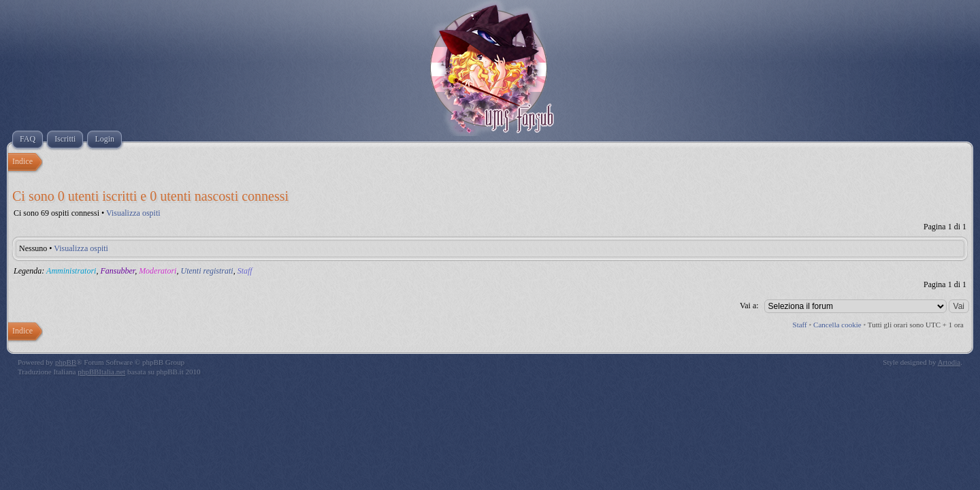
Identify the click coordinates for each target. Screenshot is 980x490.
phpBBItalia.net (101, 372)
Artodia (949, 362)
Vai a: (749, 306)
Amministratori (71, 271)
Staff (245, 271)
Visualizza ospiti (133, 213)
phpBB (66, 362)
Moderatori (158, 271)
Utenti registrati (207, 271)
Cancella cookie (837, 325)
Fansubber (117, 271)
